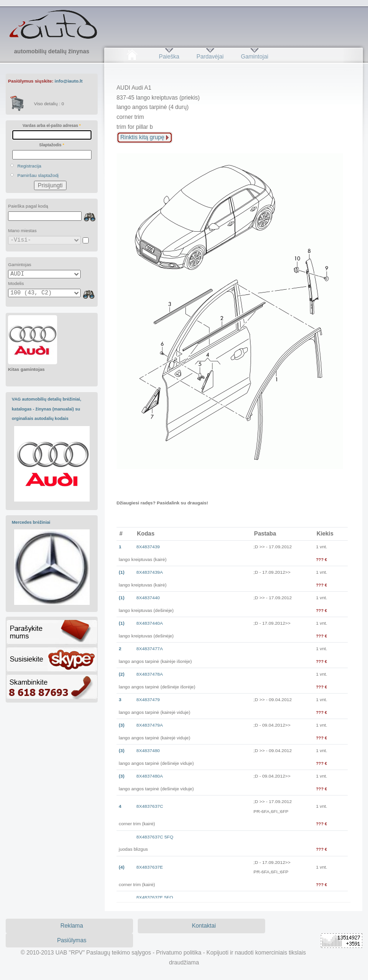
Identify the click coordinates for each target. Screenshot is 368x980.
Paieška (169, 57)
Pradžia (132, 57)
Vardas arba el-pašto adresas (52, 126)
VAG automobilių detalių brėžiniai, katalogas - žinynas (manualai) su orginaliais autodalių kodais (46, 409)
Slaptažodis (52, 145)
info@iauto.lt (69, 81)
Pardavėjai (210, 57)
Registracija (29, 166)
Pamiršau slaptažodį (38, 175)
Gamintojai (254, 57)
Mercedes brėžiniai (31, 522)
